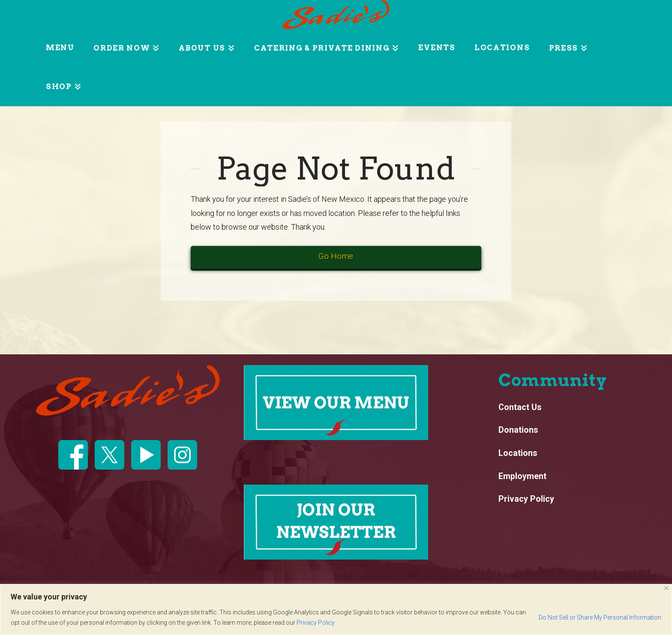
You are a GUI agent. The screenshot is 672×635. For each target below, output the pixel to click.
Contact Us (520, 407)
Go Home (336, 256)
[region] (336, 610)
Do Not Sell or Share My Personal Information (600, 617)
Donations (518, 430)
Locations (518, 453)
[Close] (666, 588)
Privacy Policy (316, 623)
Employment (522, 476)
